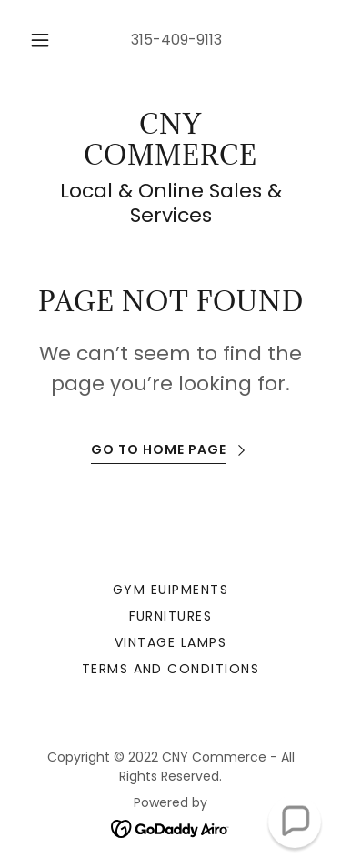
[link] (170, 140)
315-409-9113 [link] (176, 40)
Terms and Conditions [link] (171, 669)
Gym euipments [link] (170, 590)
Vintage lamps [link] (170, 642)
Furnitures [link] (171, 616)
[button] (40, 40)
